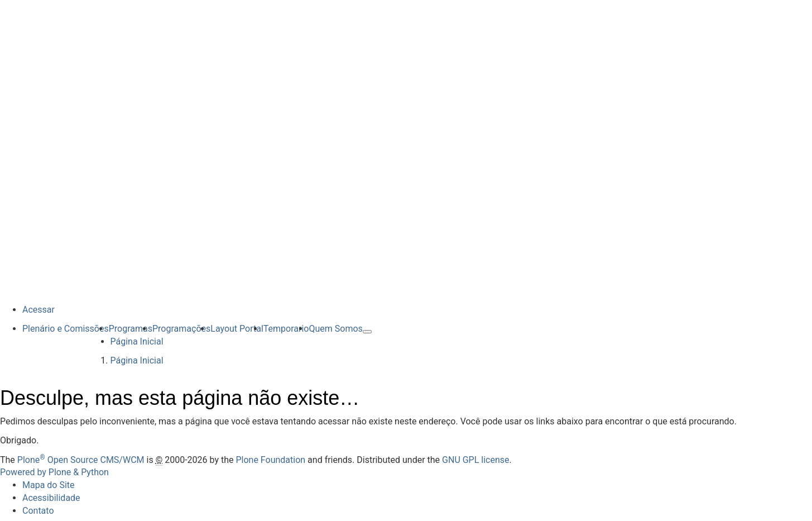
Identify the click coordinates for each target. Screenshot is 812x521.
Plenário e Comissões (66, 329)
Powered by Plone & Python (54, 472)
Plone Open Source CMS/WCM (81, 460)
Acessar (39, 310)
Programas (131, 329)
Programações (181, 329)
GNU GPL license (475, 460)
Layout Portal (237, 329)
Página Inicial (137, 341)
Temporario (286, 329)
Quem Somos (335, 329)
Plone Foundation (270, 460)
